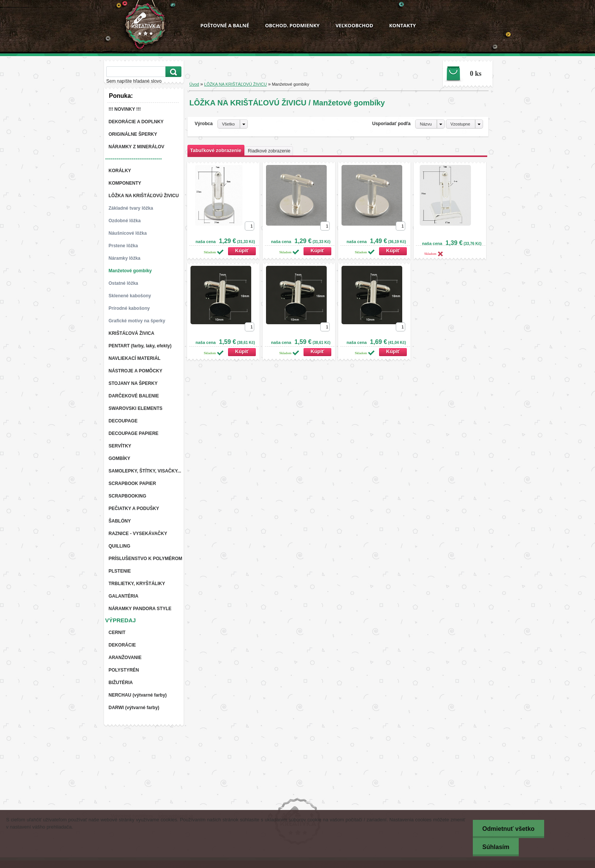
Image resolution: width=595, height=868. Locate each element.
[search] (172, 72)
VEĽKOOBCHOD (354, 25)
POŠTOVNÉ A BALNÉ (225, 25)
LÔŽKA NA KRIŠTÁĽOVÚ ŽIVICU (235, 84)
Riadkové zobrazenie (269, 151)
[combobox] (430, 124)
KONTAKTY (402, 25)
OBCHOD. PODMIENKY (292, 25)
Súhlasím (496, 847)
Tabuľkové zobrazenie (216, 150)
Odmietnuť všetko (508, 829)
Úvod (194, 84)
